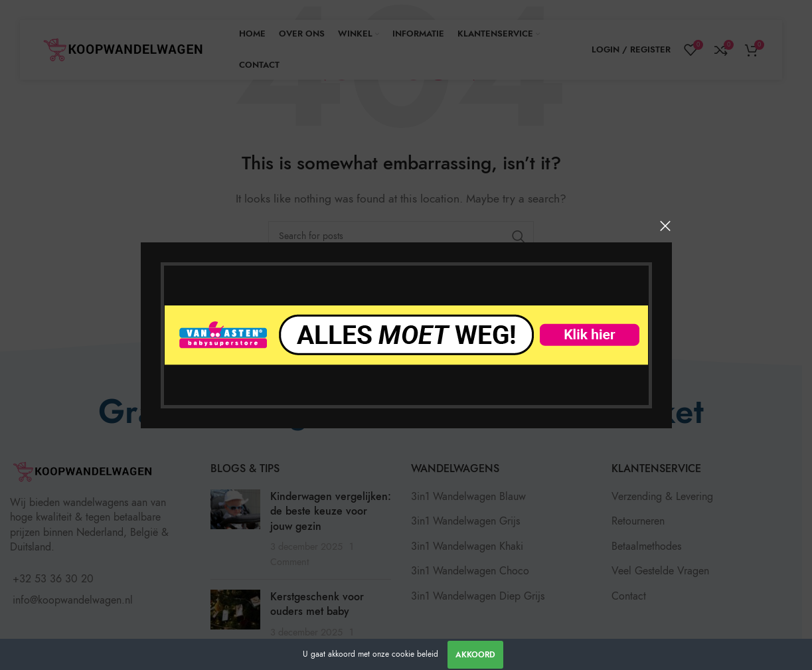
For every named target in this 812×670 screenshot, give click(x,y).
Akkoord (475, 655)
